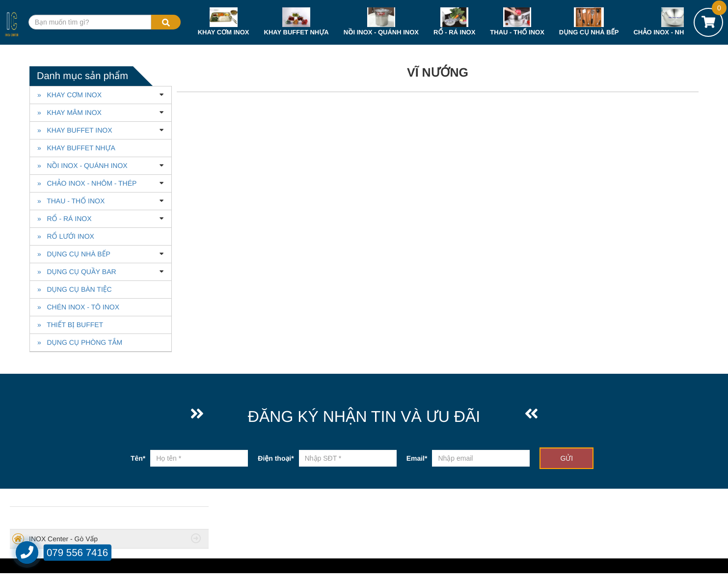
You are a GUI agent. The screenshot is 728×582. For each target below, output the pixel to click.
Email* (417, 458)
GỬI (566, 458)
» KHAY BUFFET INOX (75, 130)
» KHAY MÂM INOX (69, 112)
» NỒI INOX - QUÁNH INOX (82, 166)
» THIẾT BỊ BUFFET (70, 325)
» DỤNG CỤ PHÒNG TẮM (80, 342)
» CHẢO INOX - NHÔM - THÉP (87, 183)
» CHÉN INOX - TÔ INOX (78, 307)
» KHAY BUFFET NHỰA (76, 148)
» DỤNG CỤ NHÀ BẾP (74, 254)
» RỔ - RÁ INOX (65, 219)
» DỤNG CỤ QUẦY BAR (77, 272)
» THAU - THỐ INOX (71, 201)
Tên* (138, 458)
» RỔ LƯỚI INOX (66, 236)
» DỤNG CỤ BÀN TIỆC (75, 289)
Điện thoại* (276, 458)
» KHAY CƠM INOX (69, 95)
